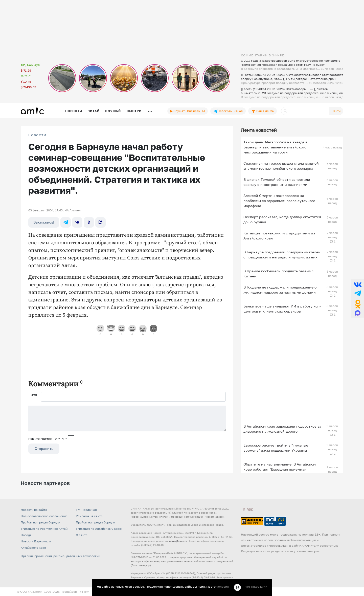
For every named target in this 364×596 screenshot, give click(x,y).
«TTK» (84, 592)
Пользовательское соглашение (44, 516)
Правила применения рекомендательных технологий (60, 556)
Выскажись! (44, 222)
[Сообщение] (127, 418)
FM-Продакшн (86, 510)
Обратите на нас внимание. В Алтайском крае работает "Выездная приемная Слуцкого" (280, 469)
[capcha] (71, 439)
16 (237, 588)
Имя (34, 395)
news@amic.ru (178, 541)
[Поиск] (305, 111)
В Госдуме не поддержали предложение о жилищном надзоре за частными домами (280, 290)
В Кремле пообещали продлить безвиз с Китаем (279, 273)
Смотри (134, 111)
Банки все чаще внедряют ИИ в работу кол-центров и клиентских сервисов (282, 309)
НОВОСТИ (37, 135)
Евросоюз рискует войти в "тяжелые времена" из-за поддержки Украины (276, 448)
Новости (74, 111)
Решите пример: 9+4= (48, 439)
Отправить (44, 448)
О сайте (82, 535)
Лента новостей (259, 130)
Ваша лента (263, 111)
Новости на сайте (34, 510)
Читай (94, 111)
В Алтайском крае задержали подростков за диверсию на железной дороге (282, 429)
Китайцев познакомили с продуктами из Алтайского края (279, 236)
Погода (26, 535)
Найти (336, 111)
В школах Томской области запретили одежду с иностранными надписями (277, 182)
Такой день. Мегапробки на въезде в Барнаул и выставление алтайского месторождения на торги (275, 147)
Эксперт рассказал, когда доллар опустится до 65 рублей (282, 219)
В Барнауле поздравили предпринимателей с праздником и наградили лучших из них (282, 255)
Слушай (113, 111)
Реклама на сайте (89, 516)
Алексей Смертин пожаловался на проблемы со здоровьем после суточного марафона (279, 201)
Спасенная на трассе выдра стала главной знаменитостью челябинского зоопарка (281, 166)
